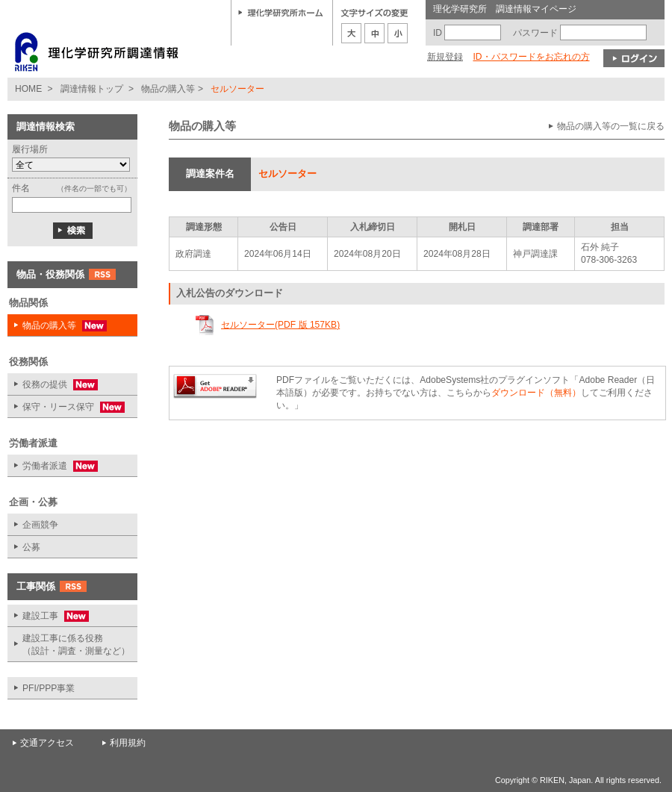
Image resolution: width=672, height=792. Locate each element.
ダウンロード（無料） (536, 393)
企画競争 (40, 525)
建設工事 (48, 616)
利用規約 (128, 743)
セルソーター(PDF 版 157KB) (280, 325)
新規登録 (445, 57)
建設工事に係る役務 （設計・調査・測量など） (76, 645)
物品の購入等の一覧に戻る (611, 126)
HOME (28, 89)
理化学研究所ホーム (281, 12)
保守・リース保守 (66, 407)
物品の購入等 (168, 89)
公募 (31, 547)
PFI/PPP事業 (49, 688)
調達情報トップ (92, 89)
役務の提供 (53, 385)
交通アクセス (47, 743)
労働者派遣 (53, 466)
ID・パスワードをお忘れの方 (531, 57)
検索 (73, 231)
